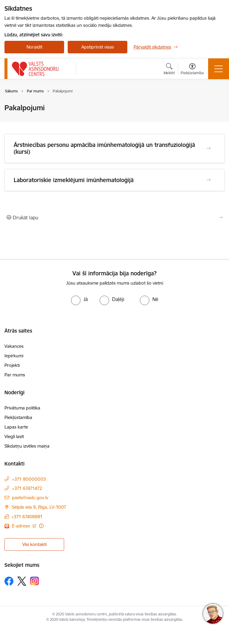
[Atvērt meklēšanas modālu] (169, 70)
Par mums (15, 375)
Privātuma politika (22, 408)
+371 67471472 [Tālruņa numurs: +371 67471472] (27, 488)
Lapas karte (16, 427)
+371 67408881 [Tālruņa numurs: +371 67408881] (27, 517)
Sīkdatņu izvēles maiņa (27, 446)
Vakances (14, 346)
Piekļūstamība (18, 417)
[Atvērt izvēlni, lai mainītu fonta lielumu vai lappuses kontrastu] (192, 70)
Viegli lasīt (14, 436)
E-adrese (21, 526)
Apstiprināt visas (98, 47)
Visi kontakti (34, 544)
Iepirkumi (14, 356)
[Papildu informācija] (41, 526)
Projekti (12, 365)
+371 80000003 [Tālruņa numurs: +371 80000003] (29, 479)
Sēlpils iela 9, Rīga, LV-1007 (39, 507)
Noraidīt (34, 47)
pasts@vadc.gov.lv (30, 498)
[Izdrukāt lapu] (114, 218)
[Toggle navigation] (219, 69)
